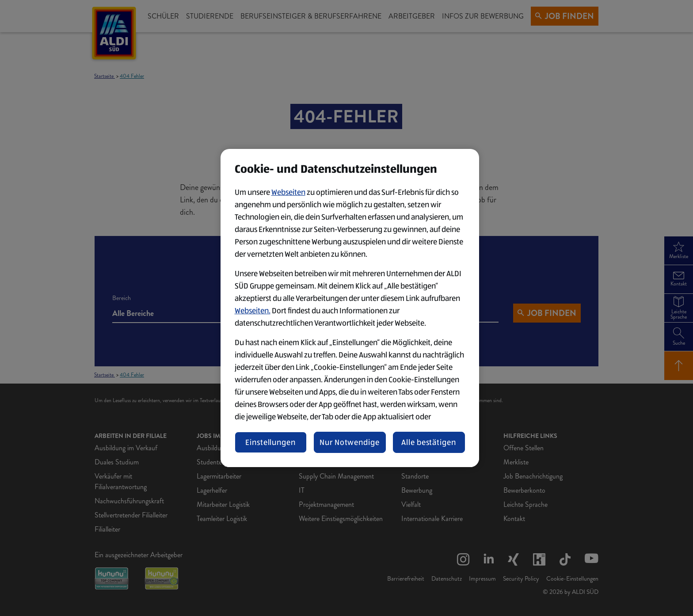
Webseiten (288, 192)
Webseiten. (253, 311)
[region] (350, 308)
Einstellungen (270, 442)
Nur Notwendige (350, 442)
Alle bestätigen (429, 442)
